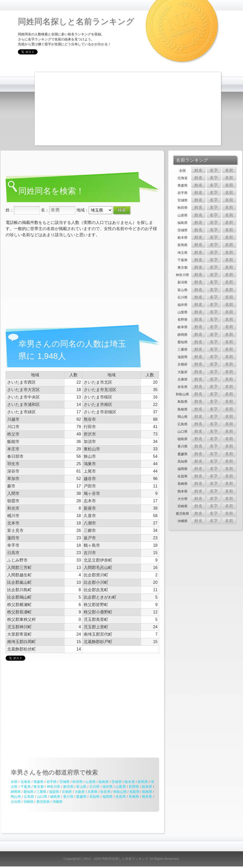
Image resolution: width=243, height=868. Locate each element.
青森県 (39, 782)
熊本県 (147, 797)
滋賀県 (54, 792)
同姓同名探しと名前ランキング (76, 21)
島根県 (147, 792)
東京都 (39, 787)
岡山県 (16, 797)
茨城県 (117, 782)
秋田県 (78, 782)
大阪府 (80, 792)
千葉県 (26, 787)
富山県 (81, 787)
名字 (214, 170)
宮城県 (65, 782)
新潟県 (68, 787)
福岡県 (108, 797)
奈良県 (105, 792)
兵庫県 (92, 792)
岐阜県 (147, 787)
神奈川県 (54, 787)
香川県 (68, 797)
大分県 (16, 802)
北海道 (26, 782)
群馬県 (143, 782)
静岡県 (16, 792)
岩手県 (52, 782)
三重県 (41, 792)
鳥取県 (134, 792)
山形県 (91, 782)
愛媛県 (81, 797)
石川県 (95, 787)
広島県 (29, 797)
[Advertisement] (125, 108)
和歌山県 (120, 792)
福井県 (108, 787)
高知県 (95, 797)
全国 (14, 782)
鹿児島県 (43, 802)
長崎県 (134, 797)
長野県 (134, 787)
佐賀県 (121, 797)
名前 (229, 170)
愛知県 (29, 792)
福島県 (104, 782)
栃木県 (130, 782)
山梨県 (121, 787)
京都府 (67, 792)
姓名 (198, 170)
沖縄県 (57, 802)
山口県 (42, 797)
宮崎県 (29, 802)
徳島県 (55, 797)
